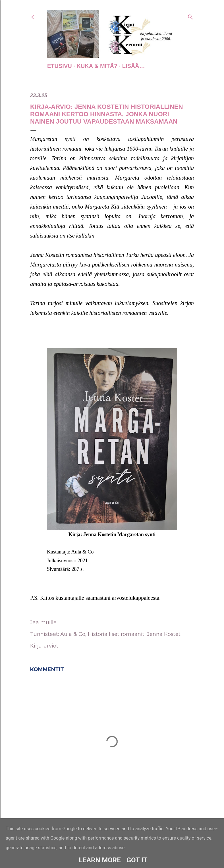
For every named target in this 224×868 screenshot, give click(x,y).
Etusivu (60, 66)
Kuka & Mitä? (97, 66)
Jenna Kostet (164, 634)
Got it (137, 860)
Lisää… (134, 66)
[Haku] (190, 16)
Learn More (100, 860)
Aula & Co (73, 634)
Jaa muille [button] (43, 623)
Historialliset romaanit (116, 634)
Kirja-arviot (44, 646)
